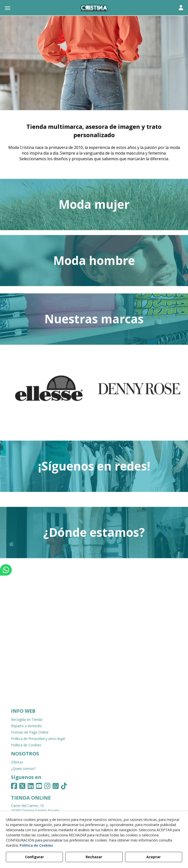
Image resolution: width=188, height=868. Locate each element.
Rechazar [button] (94, 857)
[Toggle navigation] (181, 8)
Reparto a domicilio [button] (26, 726)
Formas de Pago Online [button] (30, 732)
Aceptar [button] (153, 857)
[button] (94, 9)
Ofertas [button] (17, 762)
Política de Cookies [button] (26, 745)
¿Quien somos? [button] (23, 769)
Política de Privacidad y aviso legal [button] (38, 739)
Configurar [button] (34, 857)
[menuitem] (94, 720)
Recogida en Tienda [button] (27, 719)
